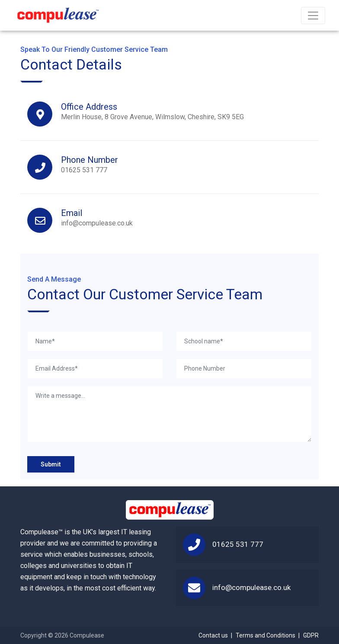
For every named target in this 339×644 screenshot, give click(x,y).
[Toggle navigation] (313, 16)
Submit (51, 464)
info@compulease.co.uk (97, 217)
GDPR (311, 635)
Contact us (213, 635)
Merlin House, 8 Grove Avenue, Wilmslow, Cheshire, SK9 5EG (152, 111)
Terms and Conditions (265, 635)
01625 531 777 (90, 164)
